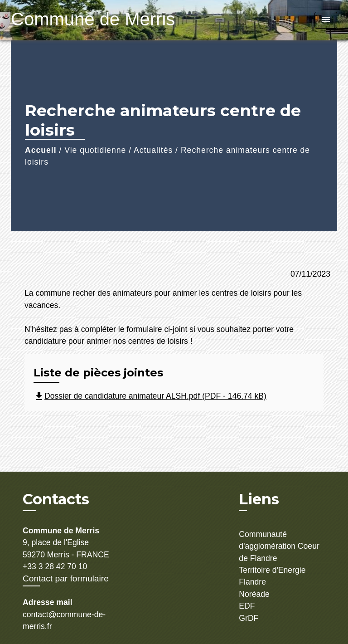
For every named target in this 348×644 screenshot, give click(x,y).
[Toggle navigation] (326, 20)
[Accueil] (68, 20)
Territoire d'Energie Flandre (272, 576)
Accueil (41, 150)
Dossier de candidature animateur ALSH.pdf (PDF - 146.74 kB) (150, 396)
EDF (247, 606)
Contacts (56, 499)
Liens (259, 499)
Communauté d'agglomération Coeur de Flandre (279, 546)
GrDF (249, 618)
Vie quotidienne (95, 150)
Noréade (254, 594)
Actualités (153, 150)
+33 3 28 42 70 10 (55, 566)
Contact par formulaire (66, 578)
